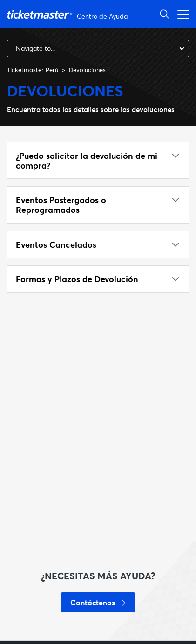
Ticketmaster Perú (33, 70)
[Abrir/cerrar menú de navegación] (181, 14)
